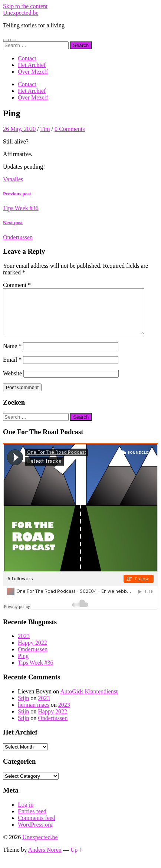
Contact (27, 58)
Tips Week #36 (36, 671)
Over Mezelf (33, 72)
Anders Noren (45, 859)
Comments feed (37, 827)
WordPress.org (35, 833)
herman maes (34, 714)
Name (12, 355)
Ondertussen (33, 658)
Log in (26, 813)
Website (12, 382)
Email (12, 369)
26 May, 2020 (19, 129)
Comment (17, 285)
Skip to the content (25, 6)
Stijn (23, 707)
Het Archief (32, 65)
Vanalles (13, 179)
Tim (45, 129)
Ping (23, 665)
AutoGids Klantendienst (89, 700)
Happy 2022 (32, 651)
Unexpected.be (21, 13)
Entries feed (32, 820)
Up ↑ (76, 859)
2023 (24, 645)
